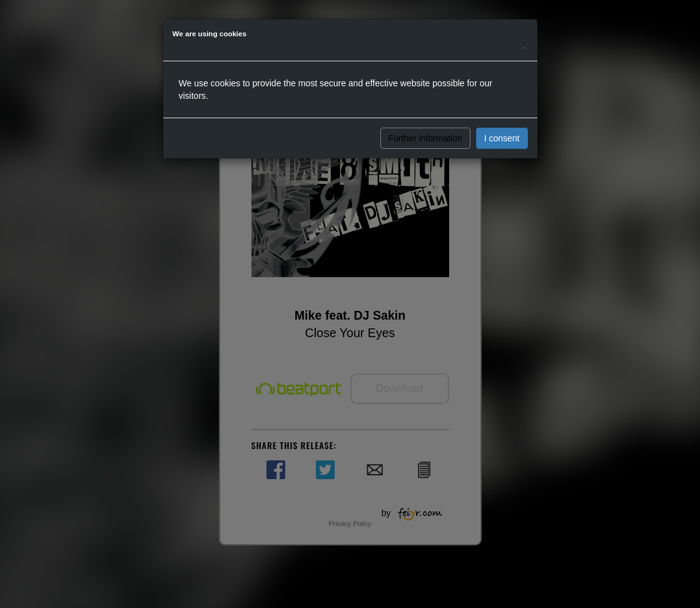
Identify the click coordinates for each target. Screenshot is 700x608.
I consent (502, 138)
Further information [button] (425, 138)
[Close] (524, 45)
